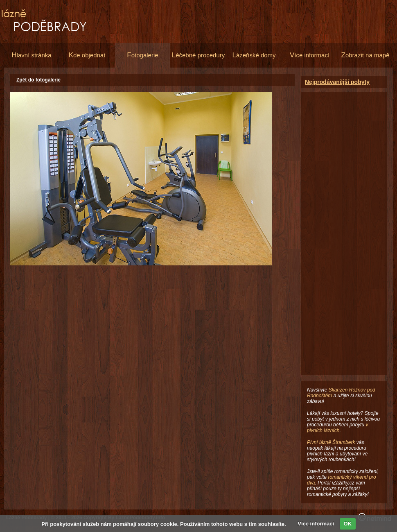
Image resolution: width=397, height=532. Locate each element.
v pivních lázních (337, 428)
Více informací (316, 524)
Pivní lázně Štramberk (331, 442)
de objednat (87, 55)
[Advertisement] (344, 215)
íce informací (310, 55)
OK (348, 524)
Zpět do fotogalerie (38, 80)
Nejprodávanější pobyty (337, 82)
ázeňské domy (254, 55)
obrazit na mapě (365, 55)
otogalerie (142, 55)
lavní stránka (31, 55)
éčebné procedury (198, 55)
